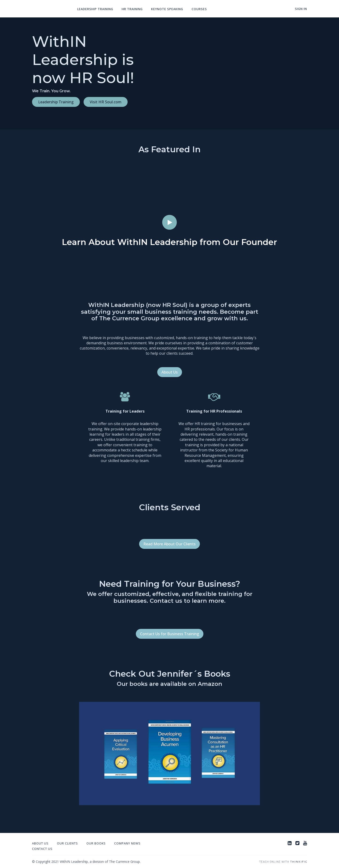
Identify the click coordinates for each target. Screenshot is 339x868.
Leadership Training (95, 9)
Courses (199, 9)
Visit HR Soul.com (106, 102)
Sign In (301, 9)
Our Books (96, 843)
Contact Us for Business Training (170, 634)
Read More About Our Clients (169, 544)
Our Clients (67, 843)
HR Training (132, 9)
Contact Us (42, 849)
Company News (127, 843)
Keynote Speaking (167, 9)
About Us (170, 372)
